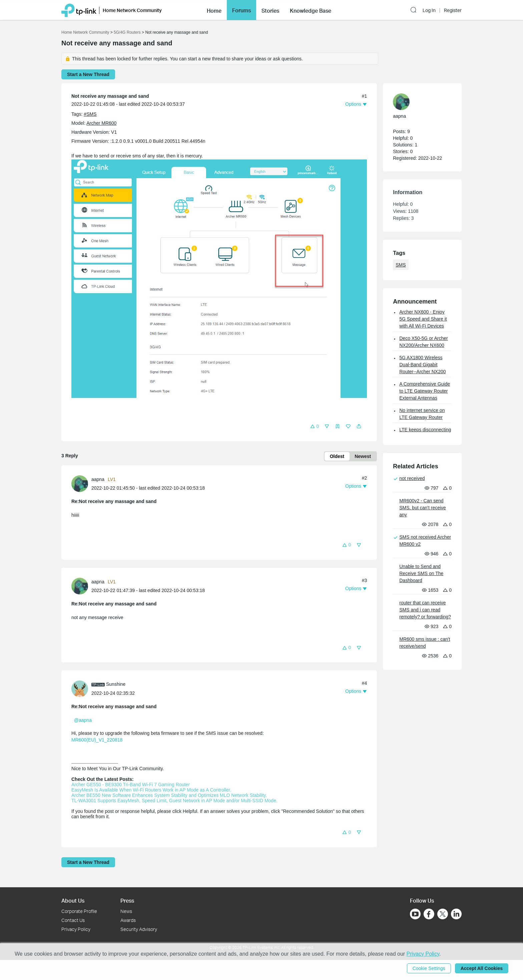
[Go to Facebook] (429, 914)
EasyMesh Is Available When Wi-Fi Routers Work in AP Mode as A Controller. (151, 790)
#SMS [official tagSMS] (90, 114)
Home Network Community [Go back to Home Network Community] (85, 32)
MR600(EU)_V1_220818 (97, 740)
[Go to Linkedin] (456, 914)
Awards (128, 920)
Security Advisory (139, 929)
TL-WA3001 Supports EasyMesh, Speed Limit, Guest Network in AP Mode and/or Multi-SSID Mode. (174, 801)
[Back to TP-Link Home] (79, 10)
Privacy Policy (76, 929)
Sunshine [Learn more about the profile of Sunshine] (116, 684)
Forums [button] (241, 10)
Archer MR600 (101, 123)
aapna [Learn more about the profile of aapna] (98, 479)
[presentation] (80, 484)
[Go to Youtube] (415, 914)
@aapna (83, 720)
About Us (73, 900)
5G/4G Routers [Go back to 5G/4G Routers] (127, 32)
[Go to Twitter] (443, 915)
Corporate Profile (79, 911)
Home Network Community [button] (132, 10)
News (126, 911)
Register (453, 10)
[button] (214, 10)
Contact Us (73, 920)
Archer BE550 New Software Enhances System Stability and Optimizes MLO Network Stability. (169, 795)
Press (127, 900)
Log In (429, 10)
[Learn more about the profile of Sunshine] (81, 688)
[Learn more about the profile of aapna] (81, 483)
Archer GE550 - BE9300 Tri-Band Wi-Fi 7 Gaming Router (131, 785)
